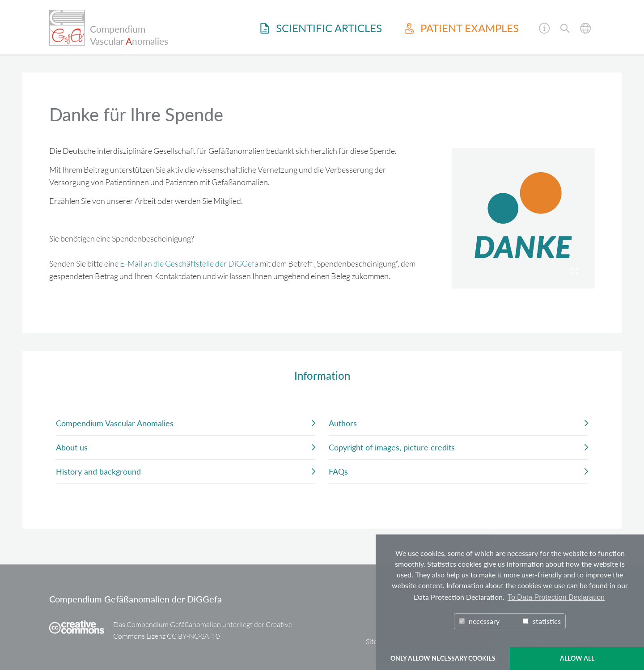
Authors (343, 423)
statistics (542, 621)
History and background (98, 471)
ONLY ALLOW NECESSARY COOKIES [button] (443, 658)
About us (72, 447)
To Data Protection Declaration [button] (556, 597)
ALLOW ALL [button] (577, 658)
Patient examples (462, 28)
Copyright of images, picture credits (392, 447)
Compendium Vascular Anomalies (115, 423)
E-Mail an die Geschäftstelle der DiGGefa (189, 263)
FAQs (338, 471)
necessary (479, 621)
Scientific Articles (321, 28)
